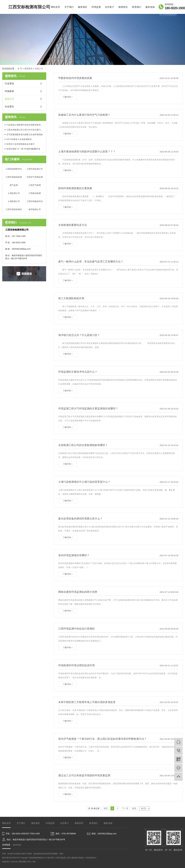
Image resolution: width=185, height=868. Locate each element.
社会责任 (9, 107)
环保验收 (81, 858)
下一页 (125, 808)
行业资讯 (9, 84)
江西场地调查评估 (14, 169)
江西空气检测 (35, 185)
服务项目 (83, 7)
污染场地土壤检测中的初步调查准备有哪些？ (25, 125)
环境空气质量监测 (35, 177)
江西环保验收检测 (14, 177)
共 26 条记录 (94, 808)
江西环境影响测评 (14, 209)
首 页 (20, 69)
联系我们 (137, 7)
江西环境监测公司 (35, 169)
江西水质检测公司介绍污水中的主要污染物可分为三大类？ (25, 130)
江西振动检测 (35, 193)
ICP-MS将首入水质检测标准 (19, 139)
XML (34, 862)
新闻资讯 (123, 7)
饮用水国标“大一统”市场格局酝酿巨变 (23, 149)
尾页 (134, 808)
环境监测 (96, 7)
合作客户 (110, 7)
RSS (29, 862)
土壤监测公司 (14, 193)
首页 (106, 808)
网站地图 (23, 862)
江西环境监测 (60, 858)
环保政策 (9, 91)
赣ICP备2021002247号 (11, 858)
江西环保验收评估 (35, 201)
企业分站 (14, 862)
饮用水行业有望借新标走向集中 (21, 144)
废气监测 (14, 185)
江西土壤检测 (71, 858)
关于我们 (69, 7)
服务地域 (150, 7)
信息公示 (39, 69)
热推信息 (6, 862)
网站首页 (55, 7)
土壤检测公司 (14, 201)
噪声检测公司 (35, 209)
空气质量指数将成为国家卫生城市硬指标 (25, 134)
